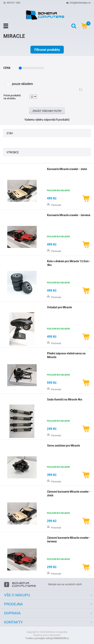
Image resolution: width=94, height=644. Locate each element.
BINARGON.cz (62, 638)
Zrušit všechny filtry (47, 111)
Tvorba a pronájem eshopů (40, 638)
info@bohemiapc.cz (80, 3)
